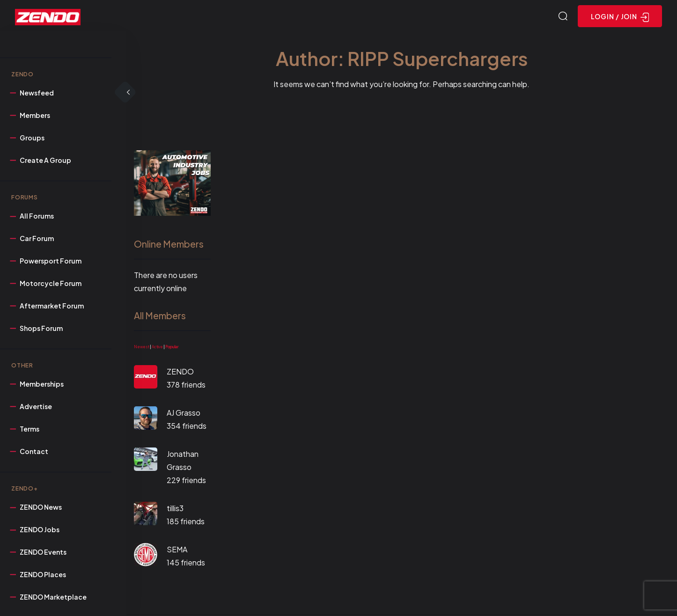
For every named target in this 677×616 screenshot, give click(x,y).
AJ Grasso (184, 414)
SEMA (177, 551)
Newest (142, 348)
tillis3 (175, 510)
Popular (172, 348)
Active (157, 348)
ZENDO (180, 373)
